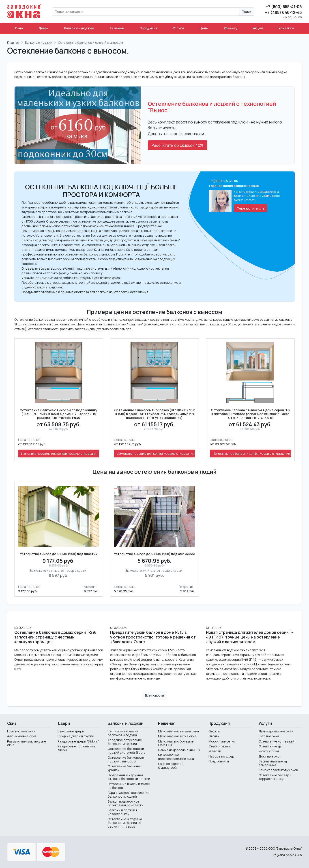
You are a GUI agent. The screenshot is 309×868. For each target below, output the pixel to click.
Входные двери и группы (76, 736)
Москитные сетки (222, 741)
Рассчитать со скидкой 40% (178, 145)
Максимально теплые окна (178, 731)
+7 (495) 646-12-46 (283, 12)
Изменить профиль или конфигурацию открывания (60, 453)
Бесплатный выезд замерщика (273, 763)
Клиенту (231, 28)
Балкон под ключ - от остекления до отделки (126, 803)
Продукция (148, 28)
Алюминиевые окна (22, 736)
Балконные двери (71, 731)
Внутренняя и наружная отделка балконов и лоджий (129, 777)
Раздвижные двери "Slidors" (78, 741)
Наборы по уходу (221, 756)
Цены (204, 28)
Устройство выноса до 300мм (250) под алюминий (154, 554)
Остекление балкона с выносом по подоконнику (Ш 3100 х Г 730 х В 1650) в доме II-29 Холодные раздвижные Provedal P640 (59, 414)
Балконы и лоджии (79, 28)
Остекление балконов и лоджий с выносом (126, 759)
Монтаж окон (269, 751)
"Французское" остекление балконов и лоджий (129, 794)
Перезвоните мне (251, 208)
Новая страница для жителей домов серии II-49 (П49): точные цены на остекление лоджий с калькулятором (249, 637)
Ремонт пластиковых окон (278, 770)
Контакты (286, 28)
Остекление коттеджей (277, 741)
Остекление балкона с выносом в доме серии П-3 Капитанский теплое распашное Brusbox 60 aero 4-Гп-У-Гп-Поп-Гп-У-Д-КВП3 (250, 414)
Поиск (247, 12)
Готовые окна (269, 736)
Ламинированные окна (276, 731)
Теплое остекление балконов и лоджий (123, 733)
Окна (19, 28)
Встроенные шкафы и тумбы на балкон (129, 786)
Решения (117, 28)
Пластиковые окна (21, 731)
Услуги (178, 28)
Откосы (214, 731)
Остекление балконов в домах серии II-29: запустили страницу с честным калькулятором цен (55, 637)
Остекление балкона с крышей (125, 768)
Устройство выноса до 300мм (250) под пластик (59, 554)
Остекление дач (271, 746)
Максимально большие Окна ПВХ (176, 743)
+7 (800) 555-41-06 (284, 6)
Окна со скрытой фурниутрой (171, 766)
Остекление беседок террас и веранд (275, 777)
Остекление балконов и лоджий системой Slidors (127, 751)
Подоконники (219, 761)
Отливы (214, 736)
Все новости (154, 695)
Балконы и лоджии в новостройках (122, 812)
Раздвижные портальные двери (76, 748)
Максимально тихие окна (177, 736)
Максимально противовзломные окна (176, 757)
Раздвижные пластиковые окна (27, 743)
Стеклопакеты (219, 746)
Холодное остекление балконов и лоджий (125, 742)
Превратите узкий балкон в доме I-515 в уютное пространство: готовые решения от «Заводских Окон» (153, 637)
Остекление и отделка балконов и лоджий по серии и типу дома (125, 823)
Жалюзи (215, 751)
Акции (258, 28)
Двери (44, 28)
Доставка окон (270, 756)
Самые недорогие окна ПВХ (179, 750)
